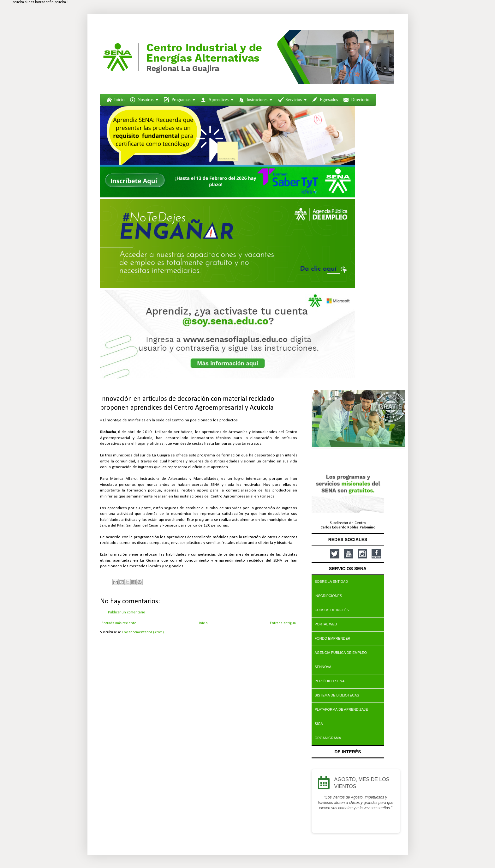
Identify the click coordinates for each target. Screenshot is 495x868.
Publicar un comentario (126, 612)
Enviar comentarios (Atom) (143, 632)
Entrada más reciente (119, 623)
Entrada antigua (283, 623)
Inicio (203, 623)
